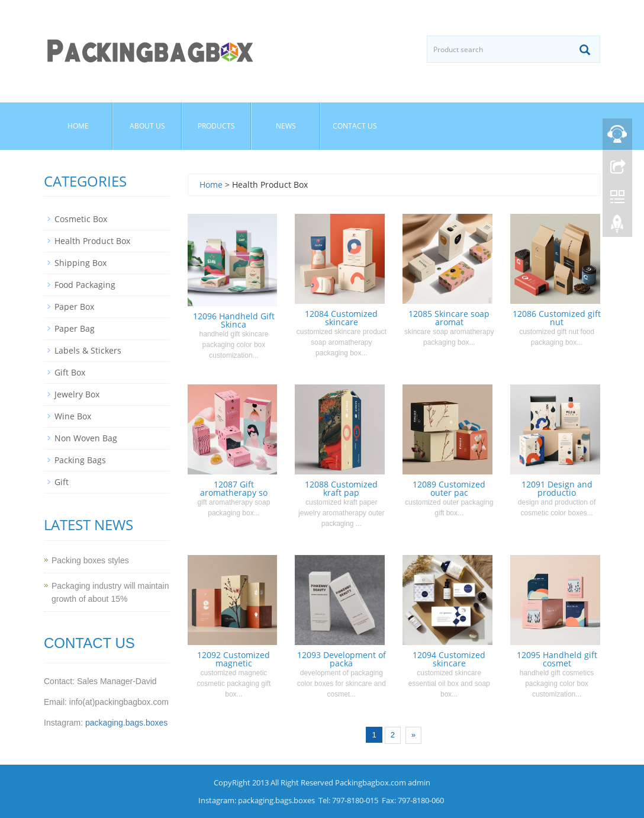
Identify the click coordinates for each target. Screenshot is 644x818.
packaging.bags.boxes (126, 723)
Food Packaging (85, 285)
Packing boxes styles (90, 560)
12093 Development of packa (342, 659)
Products (216, 126)
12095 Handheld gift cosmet (557, 659)
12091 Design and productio (557, 488)
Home (78, 126)
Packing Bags (80, 460)
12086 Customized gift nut (557, 318)
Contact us (355, 126)
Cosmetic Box (81, 219)
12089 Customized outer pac (449, 488)
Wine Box (73, 416)
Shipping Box (80, 263)
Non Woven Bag (86, 438)
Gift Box (70, 372)
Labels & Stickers (88, 350)
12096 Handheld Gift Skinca (234, 320)
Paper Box (74, 307)
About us (147, 126)
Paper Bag (75, 328)
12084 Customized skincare (341, 318)
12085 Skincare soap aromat (449, 318)
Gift (62, 482)
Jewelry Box (77, 394)
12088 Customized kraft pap (341, 488)
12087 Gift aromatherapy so (234, 488)
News (286, 126)
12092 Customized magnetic (234, 659)
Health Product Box (92, 241)
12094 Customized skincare (449, 659)
